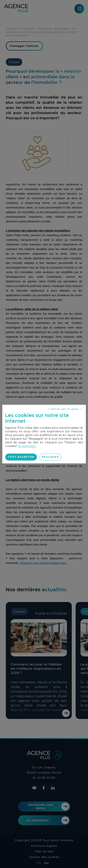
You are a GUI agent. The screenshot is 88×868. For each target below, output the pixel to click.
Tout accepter (21, 457)
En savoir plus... (28, 446)
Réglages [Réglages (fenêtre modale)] (50, 457)
